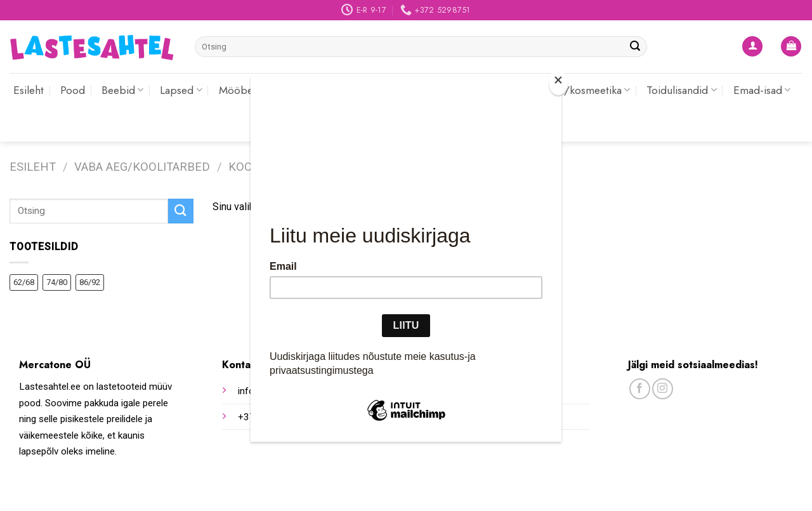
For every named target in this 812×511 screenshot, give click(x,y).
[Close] (558, 83)
